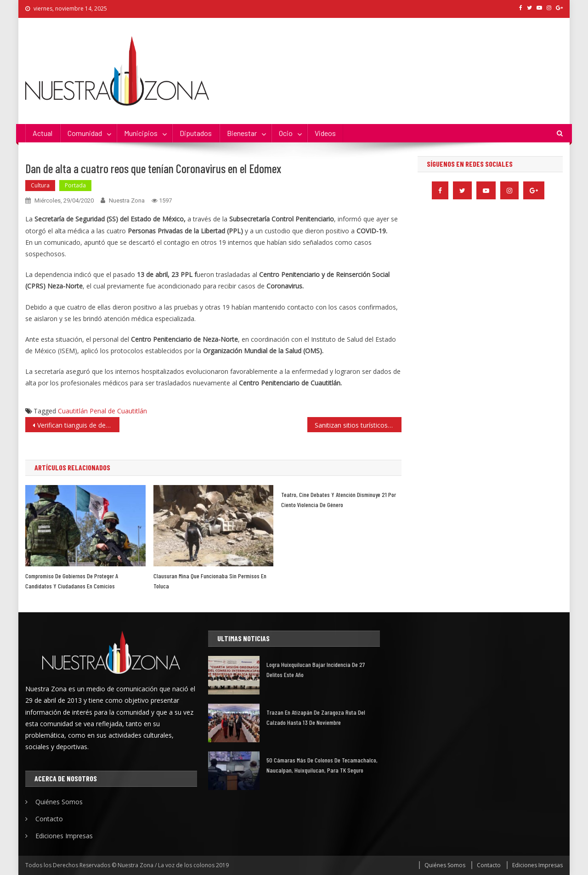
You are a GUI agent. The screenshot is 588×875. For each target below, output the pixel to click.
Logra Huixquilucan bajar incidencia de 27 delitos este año (316, 669)
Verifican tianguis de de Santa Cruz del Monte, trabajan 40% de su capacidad (78, 425)
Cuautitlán (73, 411)
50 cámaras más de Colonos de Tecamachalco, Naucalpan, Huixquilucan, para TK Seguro (322, 765)
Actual (42, 133)
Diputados (196, 133)
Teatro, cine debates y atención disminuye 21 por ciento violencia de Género (339, 500)
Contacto (49, 819)
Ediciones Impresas (64, 836)
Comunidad (85, 133)
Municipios (141, 133)
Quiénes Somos (59, 802)
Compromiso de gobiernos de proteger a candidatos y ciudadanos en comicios (72, 581)
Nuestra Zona (127, 200)
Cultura (40, 185)
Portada (75, 185)
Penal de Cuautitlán (118, 411)
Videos (325, 133)
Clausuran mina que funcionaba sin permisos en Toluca (210, 581)
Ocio (286, 133)
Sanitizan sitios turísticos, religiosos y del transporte (358, 425)
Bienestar (242, 133)
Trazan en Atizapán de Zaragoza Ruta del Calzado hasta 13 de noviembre (316, 717)
